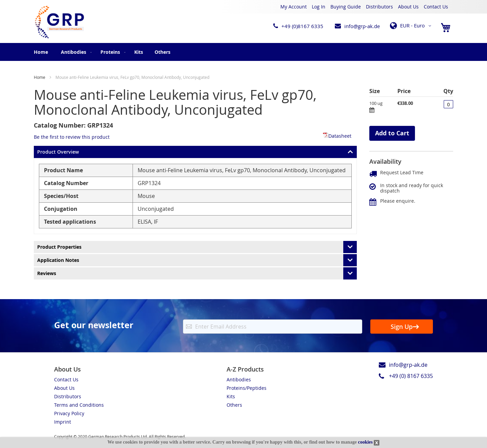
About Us (408, 7)
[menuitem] (75, 52)
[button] (412, 26)
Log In (319, 7)
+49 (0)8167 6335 (302, 26)
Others (234, 405)
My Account (294, 7)
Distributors (379, 7)
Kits (231, 396)
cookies (365, 442)
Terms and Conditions (79, 405)
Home (41, 52)
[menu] (243, 52)
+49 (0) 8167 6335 (411, 376)
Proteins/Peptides (247, 388)
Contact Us (436, 7)
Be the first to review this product (72, 137)
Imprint (63, 422)
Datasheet (337, 136)
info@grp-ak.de (362, 26)
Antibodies (239, 379)
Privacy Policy (69, 413)
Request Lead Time (402, 172)
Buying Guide (346, 7)
